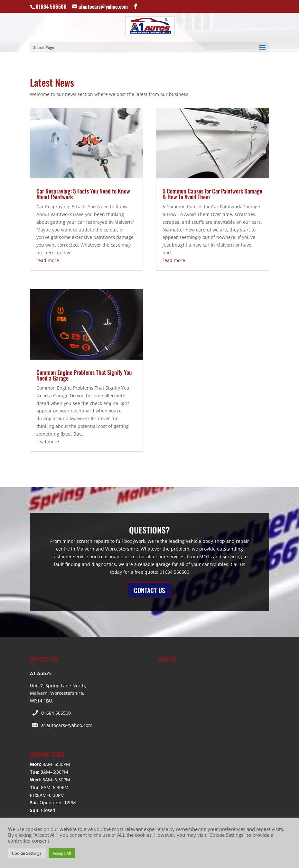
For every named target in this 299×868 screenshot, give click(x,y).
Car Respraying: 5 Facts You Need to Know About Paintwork (83, 194)
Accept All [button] (62, 853)
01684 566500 (56, 713)
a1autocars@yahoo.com (67, 725)
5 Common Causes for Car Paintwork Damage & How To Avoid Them (212, 194)
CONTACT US (149, 590)
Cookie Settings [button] (27, 853)
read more (48, 260)
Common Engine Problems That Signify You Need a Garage (84, 375)
